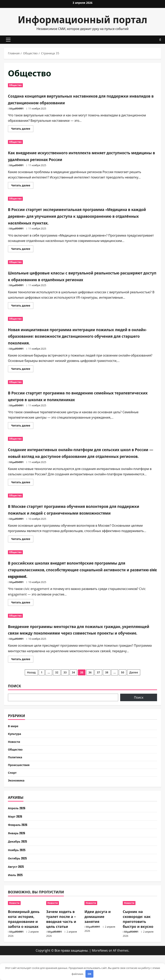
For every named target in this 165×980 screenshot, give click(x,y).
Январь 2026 (18, 858)
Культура (15, 755)
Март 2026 (16, 841)
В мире (14, 746)
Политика (16, 780)
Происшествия (20, 788)
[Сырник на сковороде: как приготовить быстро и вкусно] (140, 928)
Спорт (13, 796)
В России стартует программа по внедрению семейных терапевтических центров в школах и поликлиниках (76, 396)
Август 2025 (17, 891)
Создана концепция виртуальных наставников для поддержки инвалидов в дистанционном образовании (75, 99)
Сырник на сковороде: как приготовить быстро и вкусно (138, 944)
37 (98, 692)
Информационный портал (83, 19)
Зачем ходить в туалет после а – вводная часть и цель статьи (61, 944)
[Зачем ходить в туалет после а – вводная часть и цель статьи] (63, 928)
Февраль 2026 (19, 849)
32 (57, 692)
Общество (15, 85)
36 (90, 692)
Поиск (14, 706)
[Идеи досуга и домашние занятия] (102, 928)
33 (65, 692)
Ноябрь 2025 (18, 875)
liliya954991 (16, 109)
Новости (15, 763)
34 (73, 692)
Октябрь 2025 (19, 883)
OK (90, 974)
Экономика (17, 805)
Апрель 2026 (18, 833)
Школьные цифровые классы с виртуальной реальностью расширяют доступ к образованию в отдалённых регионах (80, 276)
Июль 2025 (16, 899)
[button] (8, 40)
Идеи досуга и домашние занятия (98, 941)
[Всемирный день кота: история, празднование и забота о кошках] (25, 928)
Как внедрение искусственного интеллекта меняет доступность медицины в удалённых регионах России (74, 155)
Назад (31, 692)
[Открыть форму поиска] (160, 40)
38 (107, 692)
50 (123, 692)
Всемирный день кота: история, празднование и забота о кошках (24, 944)
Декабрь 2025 (19, 866)
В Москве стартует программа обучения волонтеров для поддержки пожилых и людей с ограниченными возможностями (77, 519)
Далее (134, 692)
